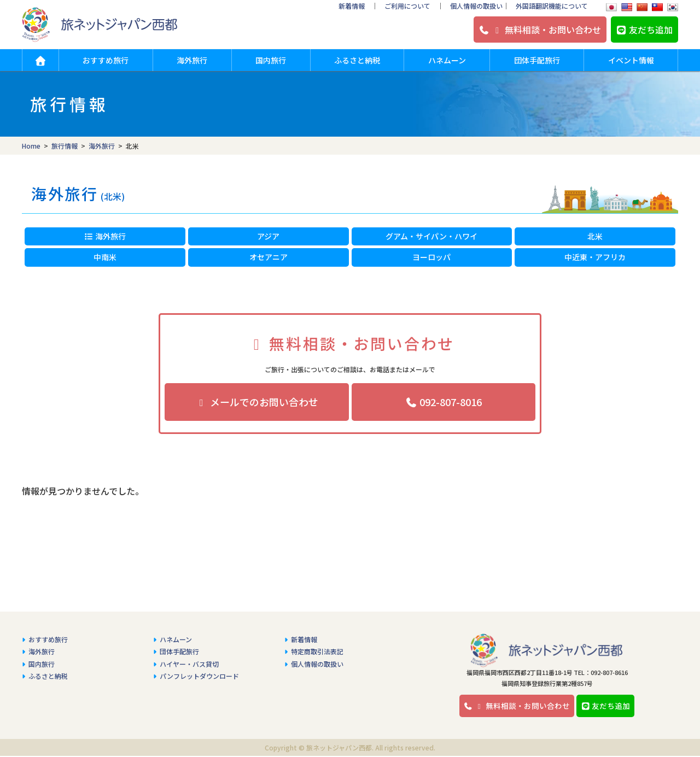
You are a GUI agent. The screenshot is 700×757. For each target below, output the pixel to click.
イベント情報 (631, 60)
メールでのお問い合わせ (257, 402)
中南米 (105, 257)
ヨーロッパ (431, 257)
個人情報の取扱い (476, 6)
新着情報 (352, 6)
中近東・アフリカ (595, 257)
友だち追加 (644, 30)
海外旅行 (192, 60)
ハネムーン (447, 60)
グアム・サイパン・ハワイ (431, 236)
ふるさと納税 (357, 60)
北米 (595, 236)
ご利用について (407, 6)
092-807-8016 (443, 402)
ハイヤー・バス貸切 (189, 660)
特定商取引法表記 (317, 647)
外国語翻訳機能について (552, 6)
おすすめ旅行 (106, 60)
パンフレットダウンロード (199, 672)
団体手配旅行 (537, 60)
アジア (268, 236)
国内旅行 (271, 60)
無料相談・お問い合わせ (540, 30)
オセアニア (269, 257)
